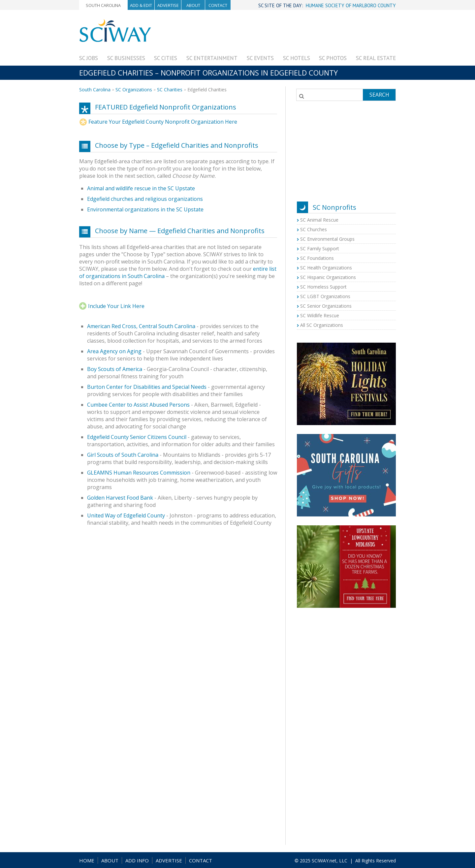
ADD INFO (137, 860)
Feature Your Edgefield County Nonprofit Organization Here (163, 122)
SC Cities (166, 58)
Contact (218, 5)
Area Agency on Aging (114, 351)
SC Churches (314, 229)
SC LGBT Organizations (325, 296)
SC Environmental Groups (327, 239)
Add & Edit (141, 5)
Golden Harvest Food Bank (120, 498)
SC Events (260, 58)
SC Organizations (134, 90)
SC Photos (333, 58)
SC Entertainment (212, 58)
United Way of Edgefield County (126, 515)
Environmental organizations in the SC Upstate (145, 209)
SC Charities (170, 90)
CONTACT (201, 860)
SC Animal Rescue (319, 220)
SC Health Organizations (326, 268)
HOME (87, 860)
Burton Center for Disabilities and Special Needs (147, 387)
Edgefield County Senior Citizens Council (137, 437)
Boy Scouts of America (115, 369)
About (193, 5)
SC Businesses (126, 58)
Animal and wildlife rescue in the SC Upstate (141, 188)
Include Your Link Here (116, 306)
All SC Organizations (322, 325)
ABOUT (110, 860)
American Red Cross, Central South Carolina (141, 326)
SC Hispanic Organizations (328, 277)
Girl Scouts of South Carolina (123, 455)
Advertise (168, 5)
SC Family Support (320, 248)
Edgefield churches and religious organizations (145, 199)
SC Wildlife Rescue (320, 315)
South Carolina (103, 5)
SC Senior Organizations (326, 306)
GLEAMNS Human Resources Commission (139, 473)
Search (379, 95)
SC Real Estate (376, 58)
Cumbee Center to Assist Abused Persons (138, 405)
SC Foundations (317, 258)
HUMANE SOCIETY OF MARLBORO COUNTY (351, 5)
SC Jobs (89, 58)
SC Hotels (297, 58)
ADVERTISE (169, 860)
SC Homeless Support (323, 287)
